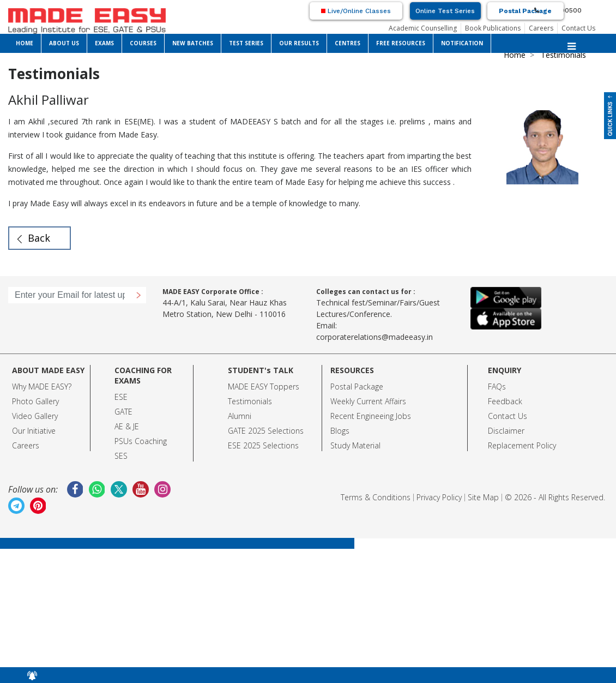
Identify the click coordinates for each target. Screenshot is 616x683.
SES (121, 456)
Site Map (483, 497)
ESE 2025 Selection (261, 445)
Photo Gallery (35, 401)
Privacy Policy (439, 497)
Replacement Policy (522, 445)
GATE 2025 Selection (264, 431)
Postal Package (525, 11)
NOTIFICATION (462, 43)
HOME (25, 43)
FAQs (497, 387)
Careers (541, 28)
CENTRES (348, 43)
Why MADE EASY (40, 387)
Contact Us (578, 28)
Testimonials (250, 401)
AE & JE (127, 426)
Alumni (240, 416)
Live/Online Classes (356, 11)
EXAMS (104, 43)
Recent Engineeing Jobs (371, 416)
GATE (123, 412)
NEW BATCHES (193, 43)
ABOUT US (64, 43)
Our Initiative (34, 431)
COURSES (143, 43)
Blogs (340, 431)
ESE (121, 397)
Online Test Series (445, 11)
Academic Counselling (423, 28)
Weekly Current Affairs (368, 401)
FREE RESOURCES (401, 43)
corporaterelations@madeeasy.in (375, 337)
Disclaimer (506, 431)
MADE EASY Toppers (264, 387)
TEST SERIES (246, 43)
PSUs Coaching (141, 441)
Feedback (505, 401)
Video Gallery (35, 416)
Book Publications (493, 28)
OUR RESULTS (299, 43)
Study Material (355, 445)
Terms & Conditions (376, 497)
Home (515, 55)
